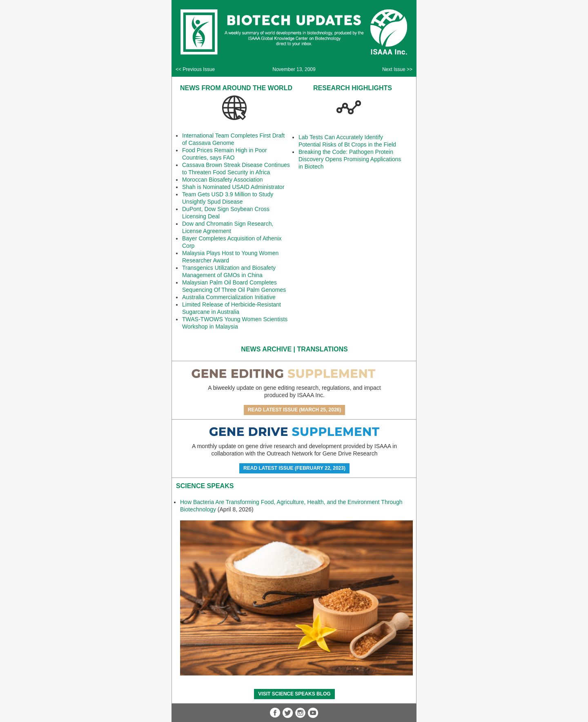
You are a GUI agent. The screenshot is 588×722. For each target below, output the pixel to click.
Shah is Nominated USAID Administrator (233, 187)
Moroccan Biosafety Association (223, 180)
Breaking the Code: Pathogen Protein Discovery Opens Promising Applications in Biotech (350, 159)
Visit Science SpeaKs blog (294, 694)
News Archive (266, 349)
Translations (323, 349)
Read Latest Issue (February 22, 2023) (294, 468)
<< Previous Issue (195, 69)
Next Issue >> (397, 69)
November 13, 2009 (294, 69)
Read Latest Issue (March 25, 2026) (295, 410)
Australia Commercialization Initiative (229, 297)
